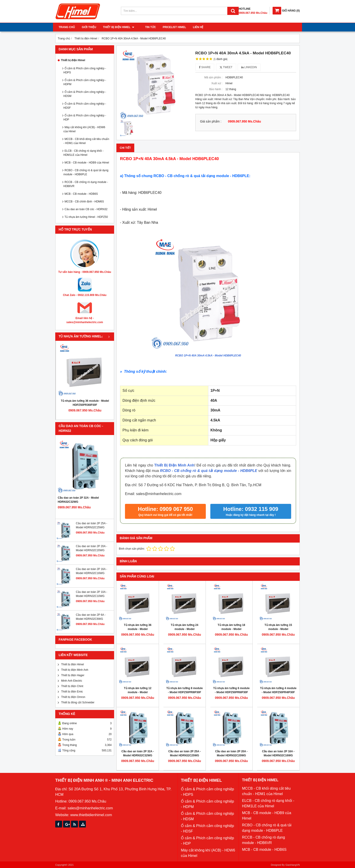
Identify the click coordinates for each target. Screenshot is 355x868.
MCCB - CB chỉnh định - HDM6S (84, 202)
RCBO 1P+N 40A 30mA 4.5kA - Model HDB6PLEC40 (208, 356)
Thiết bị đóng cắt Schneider (78, 702)
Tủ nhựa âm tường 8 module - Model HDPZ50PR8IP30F (185, 690)
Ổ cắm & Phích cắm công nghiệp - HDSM (85, 94)
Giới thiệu (89, 27)
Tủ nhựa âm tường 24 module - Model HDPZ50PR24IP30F (184, 629)
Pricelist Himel (170, 27)
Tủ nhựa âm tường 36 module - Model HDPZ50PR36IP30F (85, 403)
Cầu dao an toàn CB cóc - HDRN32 (86, 209)
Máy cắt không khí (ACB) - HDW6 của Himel (84, 129)
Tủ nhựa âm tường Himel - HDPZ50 (86, 217)
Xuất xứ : (217, 83)
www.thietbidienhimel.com (91, 815)
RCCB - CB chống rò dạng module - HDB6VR (86, 184)
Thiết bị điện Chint (72, 686)
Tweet (226, 67)
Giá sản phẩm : (211, 121)
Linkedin (249, 67)
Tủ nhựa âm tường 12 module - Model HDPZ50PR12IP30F (138, 692)
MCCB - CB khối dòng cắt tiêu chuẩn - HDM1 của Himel (86, 141)
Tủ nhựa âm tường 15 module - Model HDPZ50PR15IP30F (278, 629)
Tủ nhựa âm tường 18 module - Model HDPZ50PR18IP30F (231, 629)
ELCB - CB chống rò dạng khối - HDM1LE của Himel (83, 153)
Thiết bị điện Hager (73, 675)
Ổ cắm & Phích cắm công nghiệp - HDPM (85, 82)
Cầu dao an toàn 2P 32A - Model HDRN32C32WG (78, 500)
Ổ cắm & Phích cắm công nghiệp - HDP (85, 118)
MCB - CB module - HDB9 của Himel (87, 163)
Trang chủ (67, 27)
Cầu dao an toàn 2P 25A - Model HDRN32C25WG (185, 753)
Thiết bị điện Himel (119, 27)
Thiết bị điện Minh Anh (75, 670)
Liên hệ (194, 27)
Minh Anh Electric (72, 681)
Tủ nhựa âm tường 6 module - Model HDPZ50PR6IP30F (231, 690)
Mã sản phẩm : (213, 77)
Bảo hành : (216, 89)
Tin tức (146, 27)
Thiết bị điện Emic (72, 692)
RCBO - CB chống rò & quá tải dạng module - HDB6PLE (86, 172)
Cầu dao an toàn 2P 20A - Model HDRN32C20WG (231, 753)
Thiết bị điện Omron (73, 697)
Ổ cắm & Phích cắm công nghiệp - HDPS (85, 70)
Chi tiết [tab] (125, 148)
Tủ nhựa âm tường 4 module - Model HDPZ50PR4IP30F (278, 690)
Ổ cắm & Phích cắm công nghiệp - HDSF (85, 106)
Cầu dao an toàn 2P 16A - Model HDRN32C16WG (278, 753)
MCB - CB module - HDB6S (81, 194)
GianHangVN (293, 865)
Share (205, 67)
